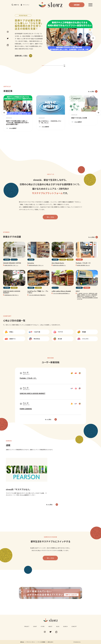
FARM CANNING (26, 409)
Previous (4, 112)
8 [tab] (58, 66)
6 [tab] (54, 66)
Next (92, 37)
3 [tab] (47, 66)
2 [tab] (45, 66)
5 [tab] (51, 66)
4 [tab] (49, 66)
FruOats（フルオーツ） (28, 378)
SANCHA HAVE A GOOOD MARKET (33, 393)
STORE (43, 626)
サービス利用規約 (42, 642)
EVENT (35, 626)
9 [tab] (60, 66)
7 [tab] (56, 66)
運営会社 (22, 642)
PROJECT (27, 626)
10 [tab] (62, 66)
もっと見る (91, 91)
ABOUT (50, 626)
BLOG (58, 626)
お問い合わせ (50, 642)
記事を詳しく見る (21, 56)
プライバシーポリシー (31, 642)
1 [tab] (43, 66)
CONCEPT (74, 626)
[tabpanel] (54, 35)
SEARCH (65, 626)
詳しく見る (50, 217)
